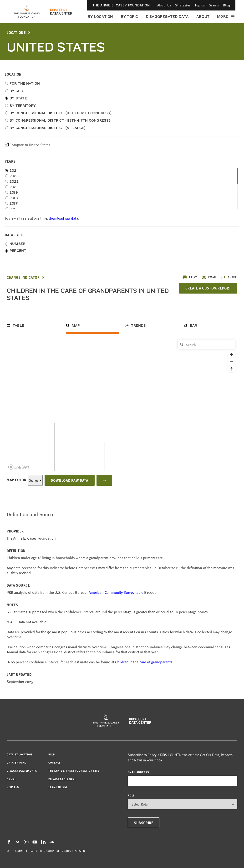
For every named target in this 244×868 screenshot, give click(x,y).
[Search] (206, 345)
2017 (14, 203)
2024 (14, 170)
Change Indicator (23, 277)
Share (229, 277)
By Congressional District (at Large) (48, 128)
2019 (14, 192)
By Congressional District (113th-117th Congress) (60, 120)
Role (131, 795)
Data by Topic (17, 762)
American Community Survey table (116, 592)
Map (76, 325)
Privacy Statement (62, 779)
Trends (138, 325)
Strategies (183, 5)
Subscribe (144, 823)
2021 (14, 187)
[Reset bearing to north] (231, 369)
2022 (14, 181)
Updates (13, 787)
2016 (14, 209)
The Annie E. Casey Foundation (121, 5)
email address (138, 772)
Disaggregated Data (167, 17)
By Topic (130, 17)
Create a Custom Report (208, 288)
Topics (200, 5)
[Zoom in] (231, 355)
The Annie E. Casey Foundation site (74, 771)
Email (209, 277)
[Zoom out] (231, 362)
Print (190, 277)
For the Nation (25, 83)
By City (17, 91)
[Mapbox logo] (19, 467)
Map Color (16, 480)
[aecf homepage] (27, 12)
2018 (14, 198)
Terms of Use (58, 787)
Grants (214, 5)
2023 (14, 176)
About (203, 17)
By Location (100, 17)
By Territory (23, 106)
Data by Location (19, 754)
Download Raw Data (69, 480)
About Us (164, 5)
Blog (227, 5)
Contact (54, 762)
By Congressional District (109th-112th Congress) (61, 113)
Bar (194, 325)
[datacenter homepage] (61, 12)
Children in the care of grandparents (144, 662)
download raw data (64, 218)
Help (52, 754)
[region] (122, 405)
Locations (16, 33)
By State (18, 98)
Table (18, 325)
